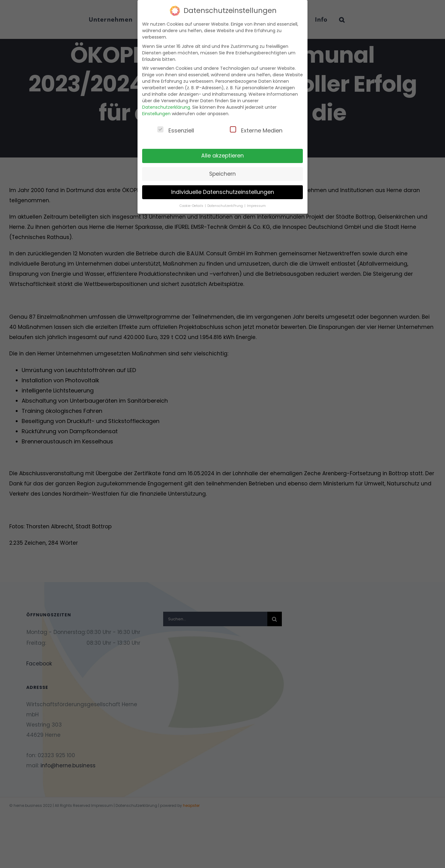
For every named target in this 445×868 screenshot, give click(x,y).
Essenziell (176, 130)
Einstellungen (156, 114)
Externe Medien (256, 130)
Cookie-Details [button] (192, 206)
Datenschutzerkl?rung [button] (226, 206)
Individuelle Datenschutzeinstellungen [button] (223, 192)
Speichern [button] (222, 174)
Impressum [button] (256, 206)
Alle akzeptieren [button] (222, 156)
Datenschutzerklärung (166, 107)
